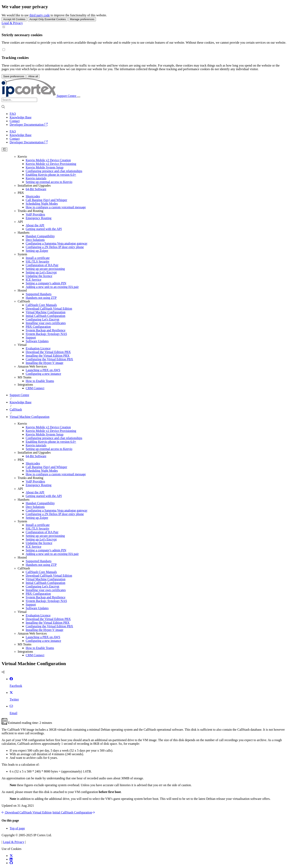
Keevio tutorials (36, 178)
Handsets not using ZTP (41, 298)
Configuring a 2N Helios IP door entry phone (55, 247)
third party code (40, 15)
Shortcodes (33, 196)
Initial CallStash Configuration (45, 316)
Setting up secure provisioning (45, 269)
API (20, 222)
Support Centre (19, 395)
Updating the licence (39, 276)
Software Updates (37, 341)
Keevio (22, 157)
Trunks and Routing (30, 211)
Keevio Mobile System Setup (45, 167)
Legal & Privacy (12, 23)
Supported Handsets (39, 294)
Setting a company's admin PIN (46, 283)
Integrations (25, 385)
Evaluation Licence (38, 348)
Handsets (24, 233)
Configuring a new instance (43, 374)
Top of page (17, 828)
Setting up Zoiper (37, 251)
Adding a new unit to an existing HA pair (52, 287)
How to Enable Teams (40, 381)
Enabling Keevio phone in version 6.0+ (51, 175)
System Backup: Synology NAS (46, 334)
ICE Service (34, 280)
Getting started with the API (44, 229)
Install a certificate (38, 258)
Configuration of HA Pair (42, 265)
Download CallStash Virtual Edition (49, 309)
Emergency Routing (39, 218)
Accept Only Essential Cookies (48, 19)
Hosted (22, 290)
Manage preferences (82, 19)
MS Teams (24, 377)
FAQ (13, 114)
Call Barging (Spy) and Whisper (46, 200)
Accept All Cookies (14, 19)
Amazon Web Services (32, 366)
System (22, 254)
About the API (35, 225)
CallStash (24, 301)
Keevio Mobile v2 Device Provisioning (51, 164)
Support (31, 337)
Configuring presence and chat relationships (54, 171)
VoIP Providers (35, 214)
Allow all (33, 76)
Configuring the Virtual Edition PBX (49, 359)
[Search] (19, 100)
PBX (21, 193)
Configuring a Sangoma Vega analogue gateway (57, 243)
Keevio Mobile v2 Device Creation (48, 160)
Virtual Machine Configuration (46, 312)
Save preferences (14, 76)
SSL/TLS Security (38, 261)
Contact (15, 121)
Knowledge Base (21, 117)
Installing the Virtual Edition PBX (48, 356)
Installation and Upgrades (34, 185)
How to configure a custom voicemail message (56, 207)
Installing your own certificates (46, 323)
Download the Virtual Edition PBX (48, 352)
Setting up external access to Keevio (49, 182)
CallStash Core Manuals (41, 305)
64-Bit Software (36, 189)
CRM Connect (35, 388)
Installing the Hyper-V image (44, 363)
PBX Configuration (38, 327)
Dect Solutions (35, 240)
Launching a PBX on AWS (43, 370)
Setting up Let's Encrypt (41, 272)
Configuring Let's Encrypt (42, 319)
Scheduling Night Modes (42, 204)
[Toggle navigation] (79, 97)
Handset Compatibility (40, 236)
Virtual (22, 345)
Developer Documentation (29, 125)
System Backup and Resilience (46, 330)
